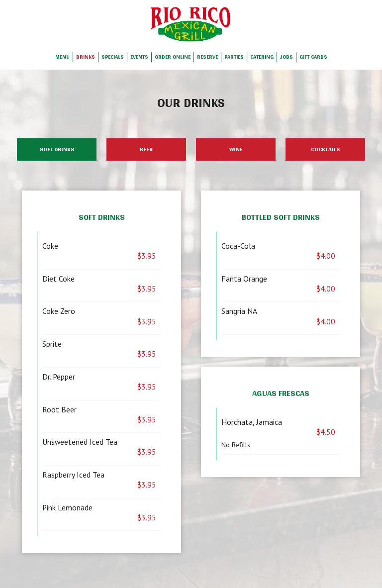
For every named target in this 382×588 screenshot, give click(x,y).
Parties (234, 57)
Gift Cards (313, 57)
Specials (113, 57)
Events (139, 57)
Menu (62, 57)
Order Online (173, 57)
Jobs (286, 57)
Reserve (207, 57)
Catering (262, 57)
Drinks (86, 57)
